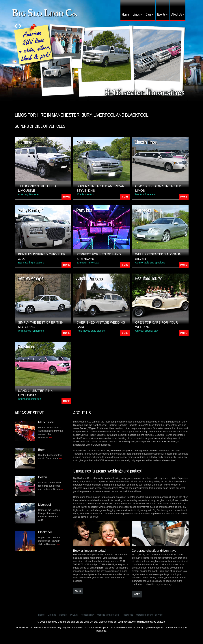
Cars (149, 14)
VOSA (94, 445)
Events (162, 14)
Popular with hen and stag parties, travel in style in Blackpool (49, 541)
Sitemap (52, 615)
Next (20, 26)
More (66, 197)
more (78, 591)
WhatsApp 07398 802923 (100, 564)
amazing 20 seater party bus (117, 450)
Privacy (74, 615)
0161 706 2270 (126, 622)
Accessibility (87, 615)
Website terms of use (108, 615)
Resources (127, 615)
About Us (178, 14)
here (101, 568)
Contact (63, 615)
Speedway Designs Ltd (58, 622)
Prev (16, 26)
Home (125, 14)
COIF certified (168, 441)
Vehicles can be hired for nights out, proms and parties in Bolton (51, 486)
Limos (137, 14)
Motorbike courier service (149, 615)
